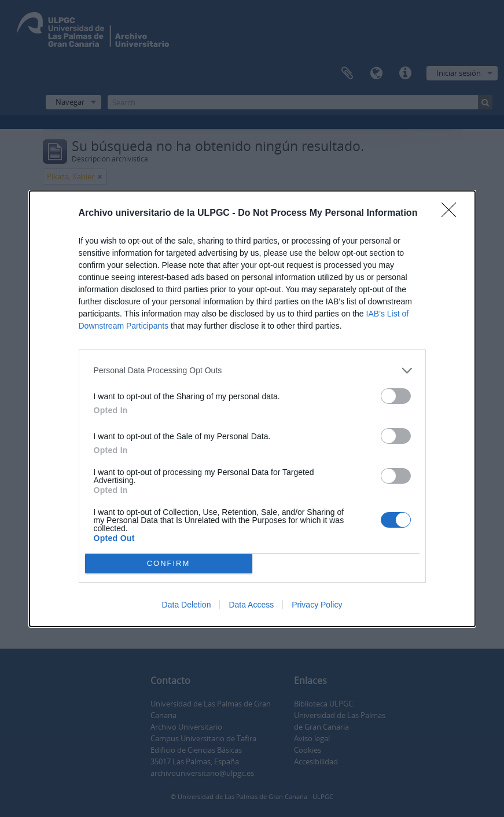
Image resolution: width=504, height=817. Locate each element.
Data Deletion (187, 605)
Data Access (251, 605)
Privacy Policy (317, 605)
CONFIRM (169, 563)
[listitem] (252, 371)
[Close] (453, 214)
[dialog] (252, 409)
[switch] (396, 396)
